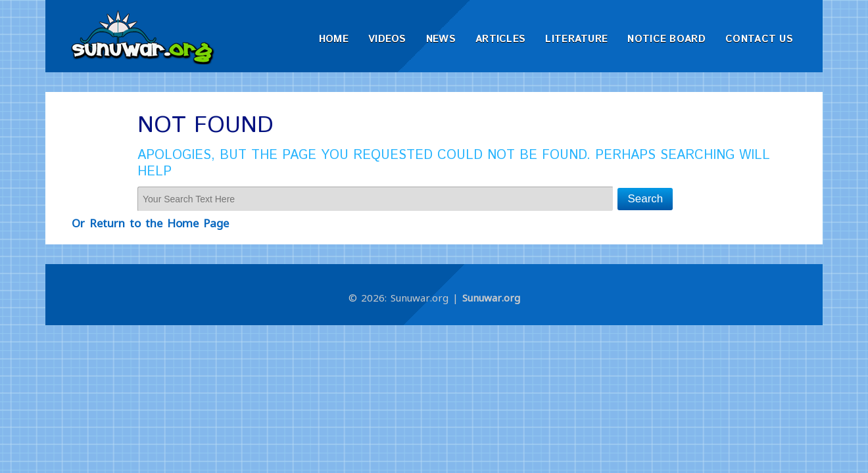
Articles (500, 39)
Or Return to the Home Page (150, 223)
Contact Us (759, 39)
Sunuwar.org (491, 298)
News (441, 39)
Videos (387, 39)
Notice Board (666, 39)
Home (334, 39)
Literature (576, 39)
